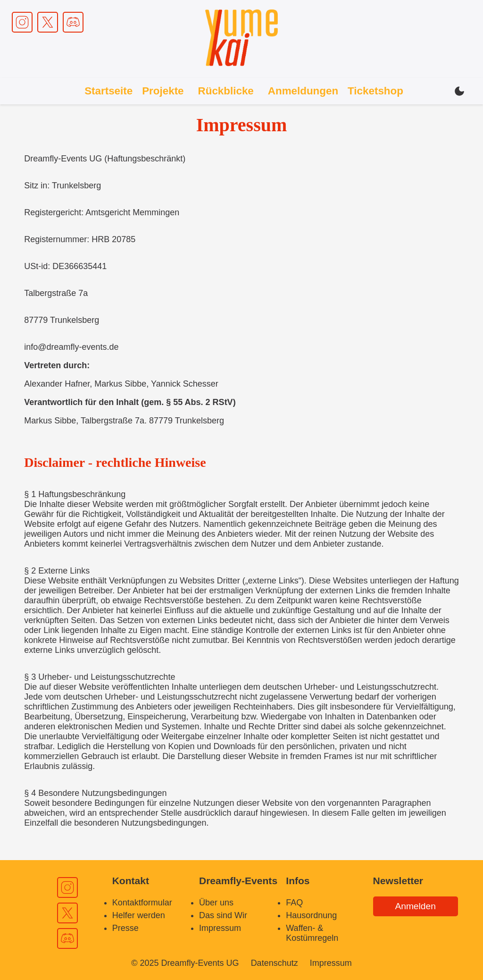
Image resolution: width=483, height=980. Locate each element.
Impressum (220, 928)
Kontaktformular (142, 903)
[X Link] (48, 22)
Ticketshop (375, 91)
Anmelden (415, 906)
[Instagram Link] (22, 22)
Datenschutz (275, 963)
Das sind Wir (223, 915)
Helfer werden (139, 915)
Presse (125, 928)
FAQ (294, 903)
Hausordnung (311, 915)
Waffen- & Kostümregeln (312, 933)
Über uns (216, 903)
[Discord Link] (73, 22)
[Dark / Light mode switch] (459, 91)
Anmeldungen (303, 91)
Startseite (108, 91)
